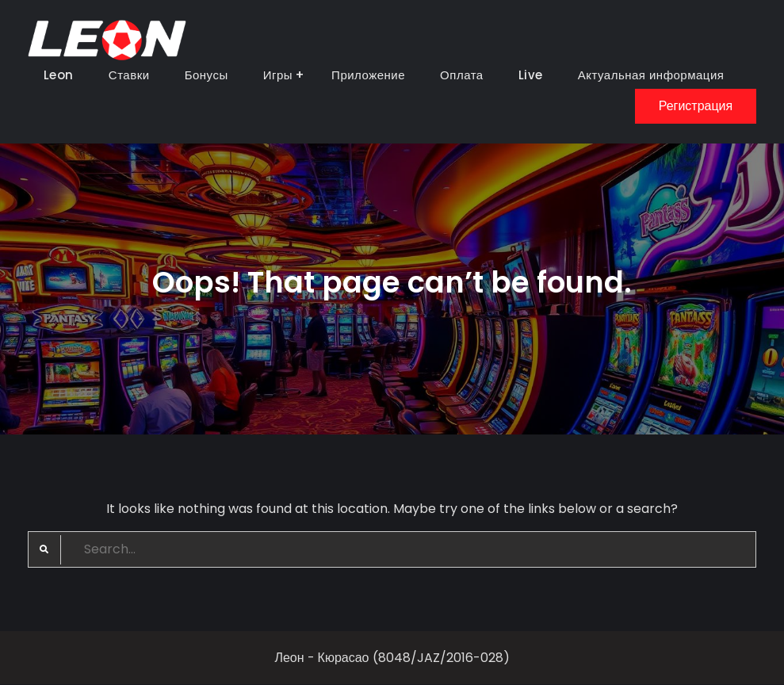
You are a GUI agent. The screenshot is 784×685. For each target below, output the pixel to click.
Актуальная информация (651, 75)
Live (531, 75)
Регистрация (696, 106)
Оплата (462, 75)
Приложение (368, 75)
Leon (59, 75)
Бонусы (207, 75)
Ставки (129, 75)
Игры (278, 75)
